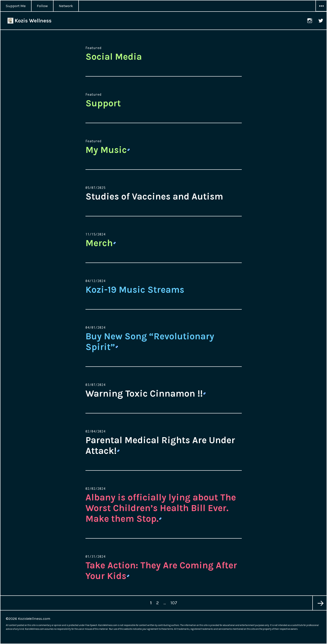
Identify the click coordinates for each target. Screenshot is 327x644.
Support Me (16, 6)
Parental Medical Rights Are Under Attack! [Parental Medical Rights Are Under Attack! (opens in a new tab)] (160, 445)
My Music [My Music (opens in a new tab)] (106, 150)
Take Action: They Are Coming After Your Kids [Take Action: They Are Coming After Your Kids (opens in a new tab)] (161, 571)
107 (175, 601)
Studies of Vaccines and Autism (154, 196)
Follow (42, 6)
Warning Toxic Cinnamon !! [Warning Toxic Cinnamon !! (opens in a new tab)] (144, 393)
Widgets (321, 11)
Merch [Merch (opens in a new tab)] (99, 243)
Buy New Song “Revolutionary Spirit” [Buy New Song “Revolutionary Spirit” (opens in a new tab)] (150, 342)
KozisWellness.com (34, 618)
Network (66, 6)
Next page (319, 603)
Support (103, 103)
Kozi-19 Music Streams (135, 290)
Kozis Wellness (30, 21)
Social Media (114, 57)
